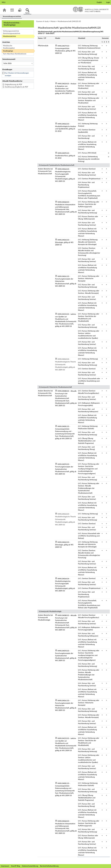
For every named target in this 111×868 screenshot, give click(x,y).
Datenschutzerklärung (30, 866)
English (99, 2)
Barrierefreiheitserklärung (49, 866)
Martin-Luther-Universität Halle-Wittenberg (91, 9)
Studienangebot (9, 48)
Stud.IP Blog (16, 866)
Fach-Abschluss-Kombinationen (15, 54)
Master (53, 21)
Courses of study (42, 21)
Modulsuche (8, 46)
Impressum (5, 866)
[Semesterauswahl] (18, 63)
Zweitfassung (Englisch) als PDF (16, 87)
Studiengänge (8, 51)
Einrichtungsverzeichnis (12, 33)
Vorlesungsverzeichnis (11, 31)
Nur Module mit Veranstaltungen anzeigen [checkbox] (17, 74)
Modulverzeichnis (9, 36)
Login (108, 2)
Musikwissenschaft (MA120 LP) (69, 21)
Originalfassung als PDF (13, 85)
